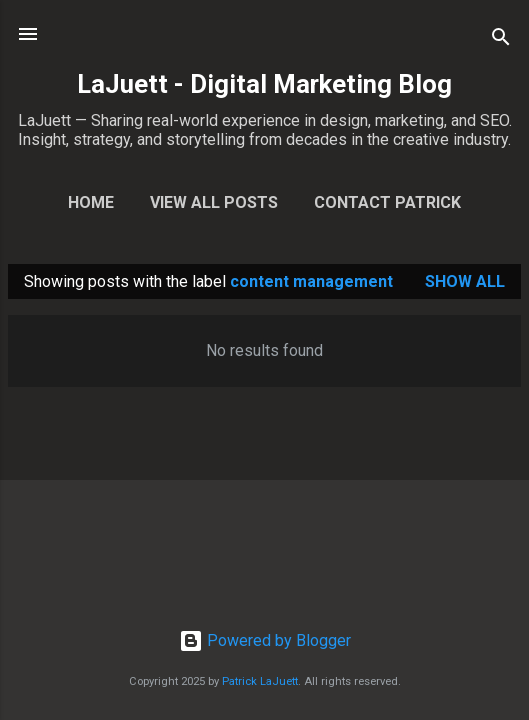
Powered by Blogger (265, 640)
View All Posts (214, 202)
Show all (465, 281)
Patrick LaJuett (260, 681)
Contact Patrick (387, 202)
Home (91, 202)
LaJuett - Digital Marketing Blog (264, 84)
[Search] (501, 40)
